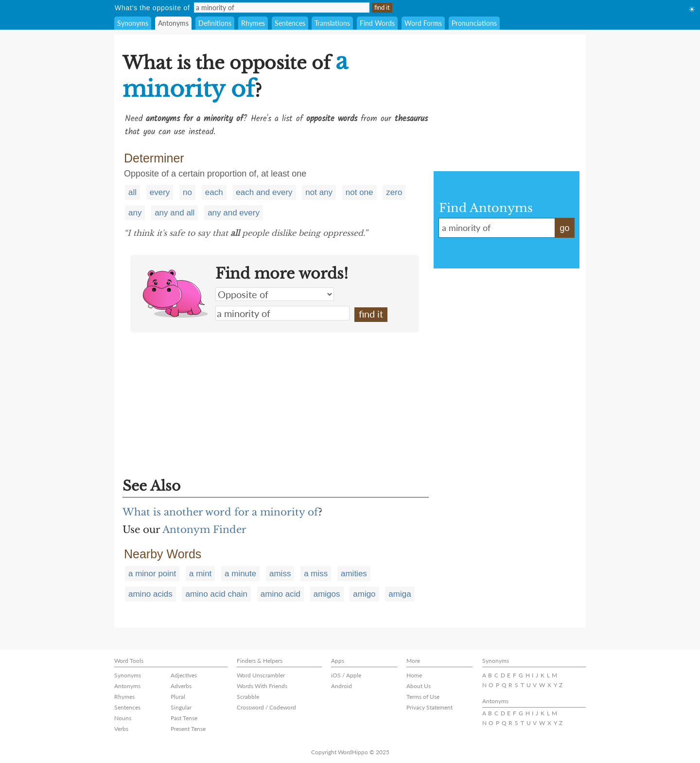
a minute (240, 574)
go (564, 228)
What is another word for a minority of (220, 512)
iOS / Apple (346, 675)
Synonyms (133, 23)
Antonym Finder (204, 530)
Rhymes (253, 23)
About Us (419, 686)
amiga (400, 594)
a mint (200, 574)
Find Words (377, 23)
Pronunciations (474, 23)
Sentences (290, 23)
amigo (364, 594)
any (135, 213)
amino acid (280, 594)
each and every (264, 192)
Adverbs (181, 686)
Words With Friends (262, 686)
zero (394, 192)
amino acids (150, 594)
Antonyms (173, 23)
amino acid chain (216, 594)
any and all (175, 213)
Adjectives (184, 675)
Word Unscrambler (261, 675)
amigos (327, 594)
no (187, 192)
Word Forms (423, 23)
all (132, 192)
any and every (234, 213)
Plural (178, 697)
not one (359, 192)
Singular (181, 707)
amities (354, 574)
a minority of (282, 313)
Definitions (215, 23)
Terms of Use (423, 697)
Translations (332, 23)
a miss (316, 574)
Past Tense (184, 718)
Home (414, 675)
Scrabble (248, 697)
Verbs (121, 729)
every (160, 192)
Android (341, 686)
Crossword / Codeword (266, 707)
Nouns (123, 718)
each (214, 192)
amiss (280, 574)
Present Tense (188, 729)
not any (319, 192)
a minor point (152, 574)
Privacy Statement (429, 707)
